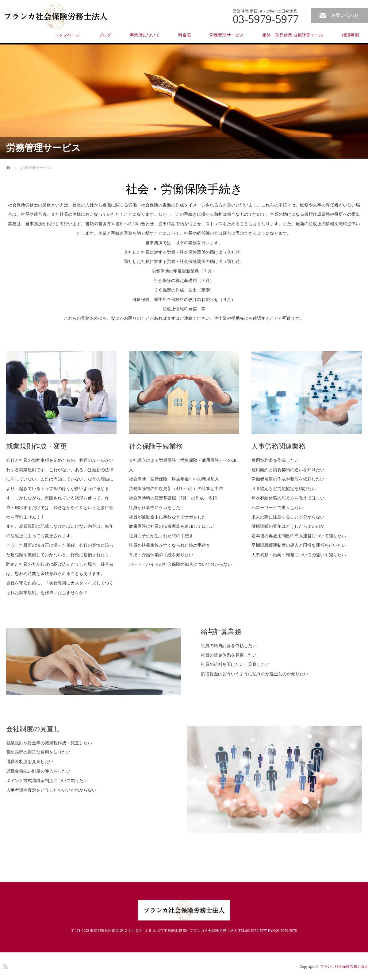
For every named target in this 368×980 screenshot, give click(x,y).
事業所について (145, 35)
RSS (5, 965)
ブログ (105, 35)
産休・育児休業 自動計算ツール (293, 35)
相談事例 (350, 35)
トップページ (67, 35)
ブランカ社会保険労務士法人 (344, 966)
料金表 (185, 35)
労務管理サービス (227, 35)
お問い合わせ (345, 15)
